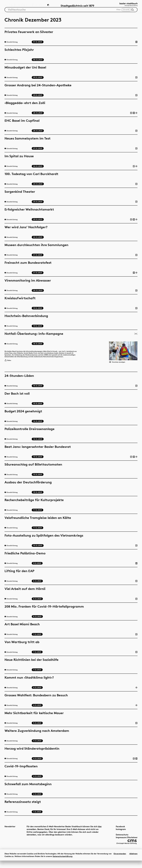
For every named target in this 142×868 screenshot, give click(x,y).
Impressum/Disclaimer (122, 843)
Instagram (116, 835)
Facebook (115, 832)
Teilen (9, 366)
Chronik (37, 6)
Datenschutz (117, 840)
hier (28, 835)
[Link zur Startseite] (126, 6)
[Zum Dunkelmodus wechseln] (48, 6)
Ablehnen (133, 861)
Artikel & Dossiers (16, 6)
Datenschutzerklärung (63, 864)
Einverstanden (120, 861)
